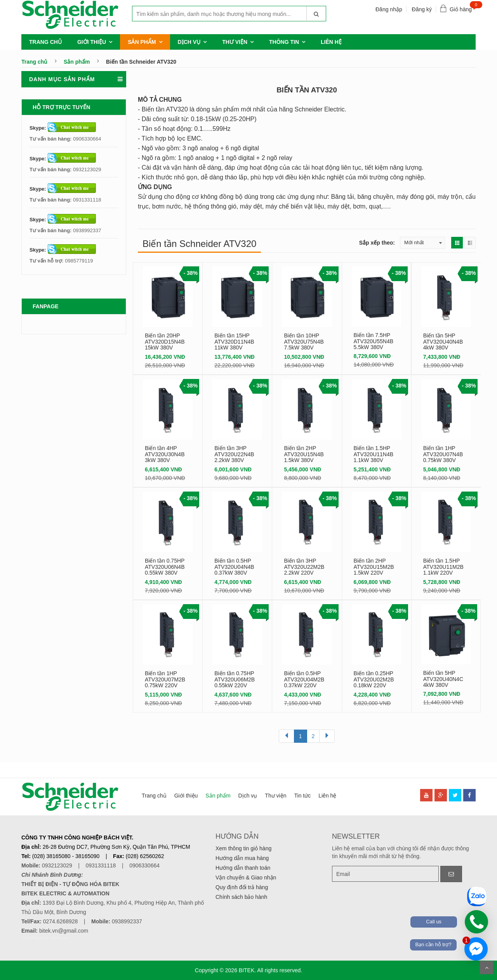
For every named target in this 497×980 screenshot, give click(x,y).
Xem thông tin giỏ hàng (243, 848)
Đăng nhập (389, 9)
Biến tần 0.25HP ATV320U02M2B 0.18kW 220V (374, 679)
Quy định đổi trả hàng (242, 887)
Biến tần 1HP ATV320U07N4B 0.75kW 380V (443, 454)
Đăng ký (422, 9)
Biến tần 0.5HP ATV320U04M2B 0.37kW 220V (304, 679)
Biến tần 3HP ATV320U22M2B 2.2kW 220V (304, 567)
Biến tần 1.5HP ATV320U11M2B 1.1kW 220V (443, 567)
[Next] (327, 736)
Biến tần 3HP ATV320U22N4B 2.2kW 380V (234, 454)
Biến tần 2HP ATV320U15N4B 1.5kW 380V (304, 454)
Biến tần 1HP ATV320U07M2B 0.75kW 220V (165, 679)
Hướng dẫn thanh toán (243, 868)
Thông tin (284, 42)
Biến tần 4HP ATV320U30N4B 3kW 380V (165, 454)
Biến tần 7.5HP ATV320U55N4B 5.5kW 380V (374, 341)
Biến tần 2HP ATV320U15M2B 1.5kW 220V (374, 567)
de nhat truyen (56, 938)
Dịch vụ (189, 42)
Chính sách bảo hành (241, 897)
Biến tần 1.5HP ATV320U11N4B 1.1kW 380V (374, 454)
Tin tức (302, 796)
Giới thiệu (92, 42)
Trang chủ (45, 42)
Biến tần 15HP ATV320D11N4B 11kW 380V (234, 341)
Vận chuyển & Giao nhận (246, 877)
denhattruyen (33, 938)
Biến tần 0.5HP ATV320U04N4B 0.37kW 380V (234, 567)
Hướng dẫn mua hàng (242, 858)
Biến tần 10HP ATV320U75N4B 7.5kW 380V (304, 341)
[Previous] (287, 736)
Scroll (487, 968)
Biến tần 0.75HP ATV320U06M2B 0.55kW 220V (235, 679)
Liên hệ (331, 42)
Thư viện (235, 42)
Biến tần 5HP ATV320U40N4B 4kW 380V (443, 341)
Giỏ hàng (463, 8)
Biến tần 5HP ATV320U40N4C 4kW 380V (443, 679)
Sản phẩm (142, 42)
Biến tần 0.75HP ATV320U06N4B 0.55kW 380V (165, 567)
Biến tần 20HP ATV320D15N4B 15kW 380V (165, 341)
